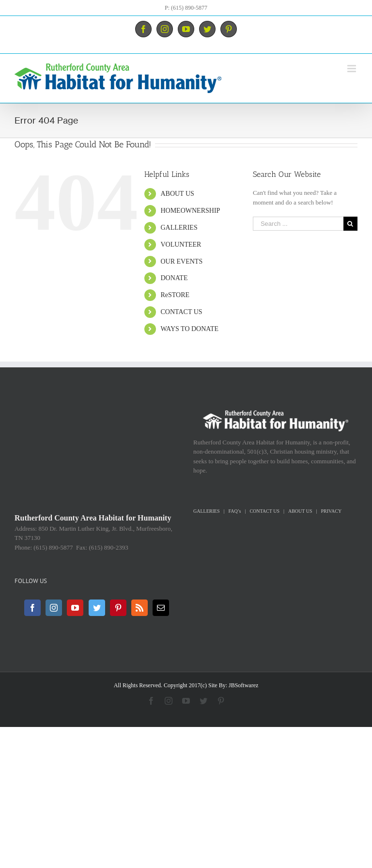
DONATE (174, 278)
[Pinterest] (118, 608)
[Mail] (161, 608)
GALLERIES (179, 228)
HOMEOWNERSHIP (190, 211)
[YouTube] (75, 608)
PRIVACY (332, 511)
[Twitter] (97, 608)
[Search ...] (298, 224)
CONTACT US (181, 312)
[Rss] (139, 608)
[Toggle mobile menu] (352, 69)
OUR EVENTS (181, 261)
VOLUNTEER (181, 245)
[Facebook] (32, 608)
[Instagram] (54, 608)
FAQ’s (234, 511)
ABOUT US (177, 194)
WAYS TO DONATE (189, 329)
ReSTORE (175, 295)
